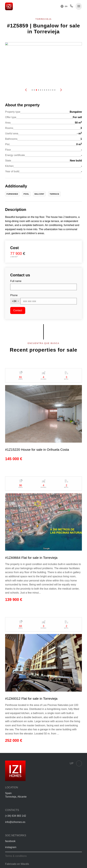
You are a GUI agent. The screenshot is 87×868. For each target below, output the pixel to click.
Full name (16, 281)
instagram (11, 847)
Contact (18, 310)
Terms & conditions (16, 856)
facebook (10, 841)
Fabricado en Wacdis (17, 864)
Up (76, 763)
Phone (14, 295)
